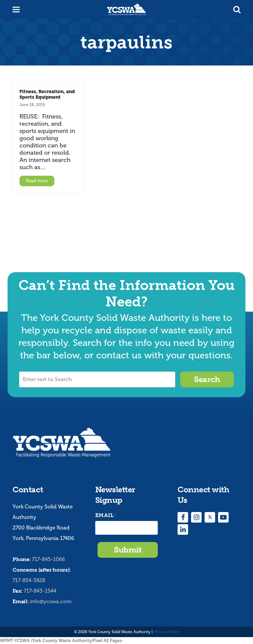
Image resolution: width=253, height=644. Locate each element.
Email (106, 515)
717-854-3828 (29, 580)
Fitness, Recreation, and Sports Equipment (47, 94)
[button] (237, 10)
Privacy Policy (167, 632)
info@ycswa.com (51, 601)
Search (207, 379)
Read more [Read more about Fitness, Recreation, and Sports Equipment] (37, 181)
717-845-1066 (48, 559)
